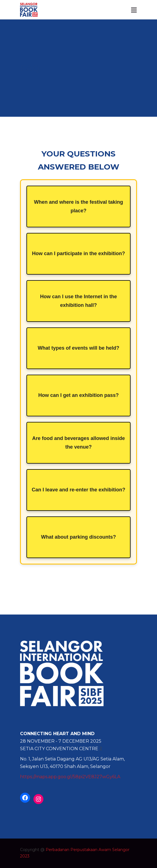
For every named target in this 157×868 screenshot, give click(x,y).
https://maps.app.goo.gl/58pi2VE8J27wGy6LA (70, 777)
